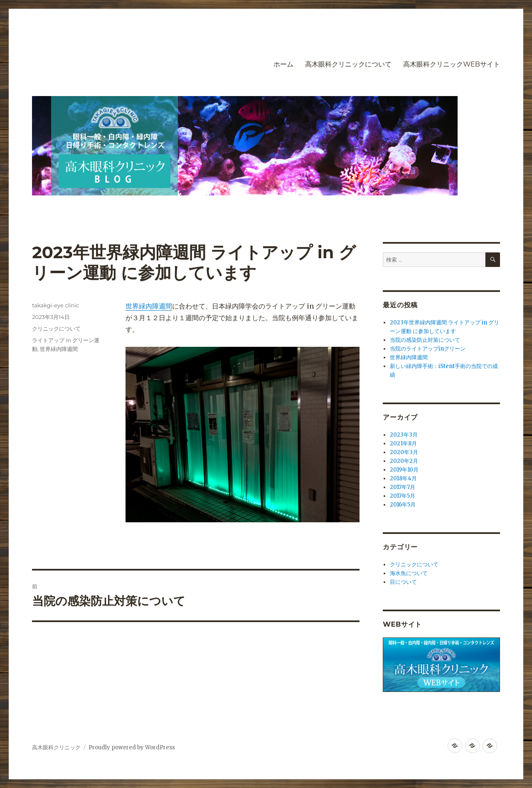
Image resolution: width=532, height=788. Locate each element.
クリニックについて (56, 329)
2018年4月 (403, 478)
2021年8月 (403, 443)
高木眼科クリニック (56, 747)
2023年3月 (404, 435)
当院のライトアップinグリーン (428, 349)
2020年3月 (404, 452)
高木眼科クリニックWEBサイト (451, 64)
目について (403, 582)
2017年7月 (403, 487)
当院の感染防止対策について (425, 340)
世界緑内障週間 (149, 306)
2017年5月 (403, 496)
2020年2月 (404, 461)
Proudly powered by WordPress (132, 747)
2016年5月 (403, 505)
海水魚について (409, 573)
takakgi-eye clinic (55, 305)
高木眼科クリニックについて (348, 64)
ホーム (283, 64)
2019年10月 (404, 470)
